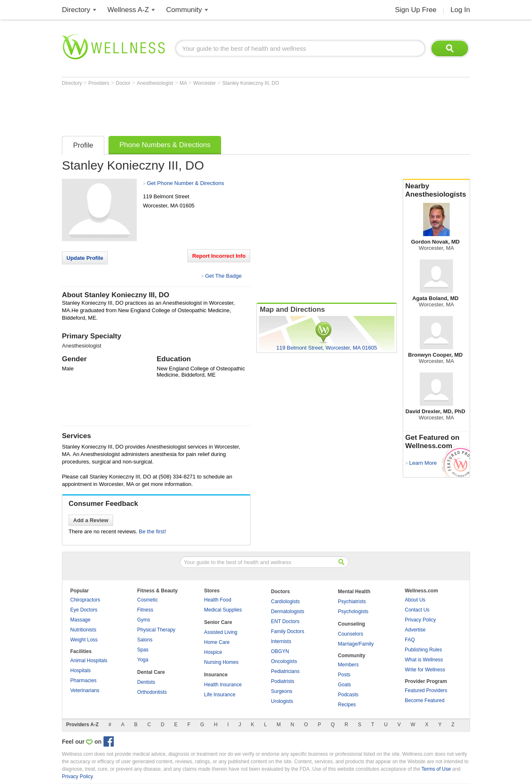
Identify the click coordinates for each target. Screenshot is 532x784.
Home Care (217, 642)
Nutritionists (83, 630)
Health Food (218, 600)
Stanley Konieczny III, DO (251, 83)
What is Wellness (424, 660)
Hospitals (80, 671)
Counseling (351, 624)
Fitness (145, 610)
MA (184, 83)
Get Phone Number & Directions (185, 183)
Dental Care (151, 672)
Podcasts (348, 695)
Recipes (347, 705)
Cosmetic (148, 600)
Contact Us (417, 610)
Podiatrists (283, 681)
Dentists (146, 682)
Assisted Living (221, 632)
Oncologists (284, 661)
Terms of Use (436, 769)
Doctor (124, 83)
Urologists (282, 701)
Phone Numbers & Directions (165, 145)
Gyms (144, 620)
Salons (145, 640)
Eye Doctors (84, 610)
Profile (83, 145)
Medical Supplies (223, 610)
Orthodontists (152, 692)
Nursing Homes (221, 662)
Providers (99, 83)
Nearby (436, 190)
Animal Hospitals (89, 661)
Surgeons (282, 691)
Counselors (351, 634)
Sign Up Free (416, 10)
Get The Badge (223, 276)
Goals (344, 685)
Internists (281, 641)
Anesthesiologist (156, 83)
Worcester (205, 83)
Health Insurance (223, 685)
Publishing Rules (423, 650)
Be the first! (153, 531)
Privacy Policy (420, 620)
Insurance (216, 675)
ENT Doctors (285, 621)
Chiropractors (85, 600)
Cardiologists (285, 602)
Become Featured (425, 700)
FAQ (410, 640)
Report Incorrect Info (219, 256)
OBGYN (280, 651)
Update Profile (85, 258)
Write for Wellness (425, 670)
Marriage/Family (356, 644)
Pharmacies (83, 680)
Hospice (213, 652)
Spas (143, 650)
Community (184, 10)
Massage (80, 620)
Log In (460, 10)
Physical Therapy (156, 630)
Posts (344, 675)
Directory (76, 10)
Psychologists (353, 611)
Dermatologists (288, 611)
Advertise (415, 630)
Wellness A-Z (128, 10)
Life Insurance (220, 695)
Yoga (143, 660)
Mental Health (354, 592)
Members (348, 665)
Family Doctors (288, 631)
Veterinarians (85, 690)
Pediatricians (285, 671)
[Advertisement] (213, 109)
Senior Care (218, 622)
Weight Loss (84, 640)
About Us (415, 600)
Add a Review (91, 520)
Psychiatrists (352, 602)
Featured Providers (426, 690)
